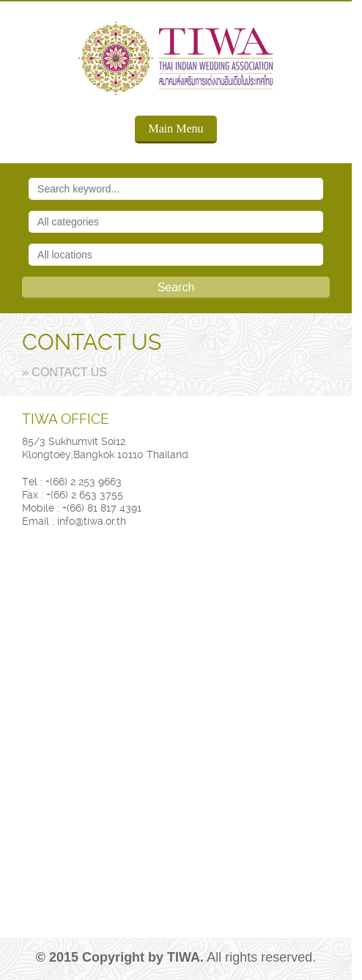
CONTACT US (92, 342)
